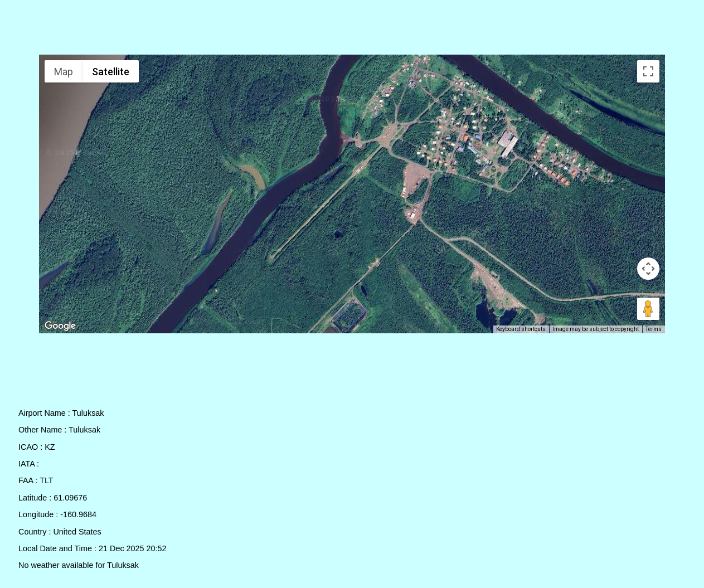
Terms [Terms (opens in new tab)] (654, 329)
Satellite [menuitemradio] (111, 72)
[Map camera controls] (648, 269)
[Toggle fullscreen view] (648, 71)
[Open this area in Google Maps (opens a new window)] (60, 326)
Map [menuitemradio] (64, 72)
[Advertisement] (352, 30)
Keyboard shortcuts (521, 329)
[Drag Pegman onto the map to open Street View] (648, 309)
